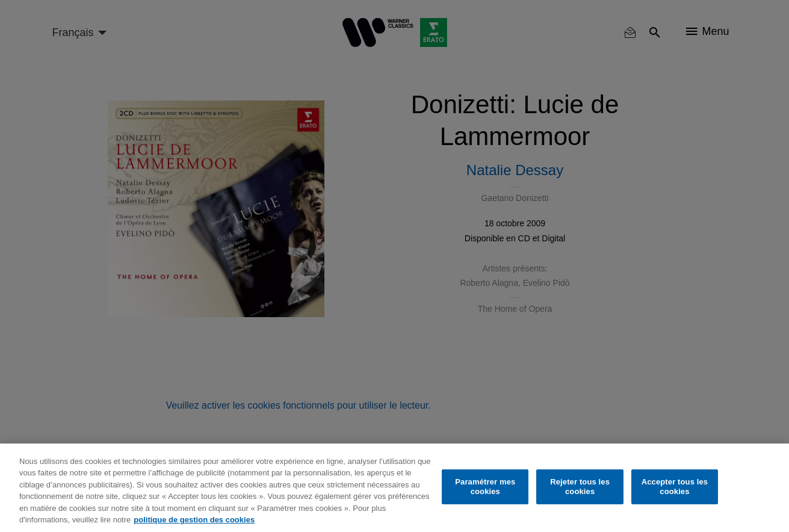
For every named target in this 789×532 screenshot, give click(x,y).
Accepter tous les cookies (675, 487)
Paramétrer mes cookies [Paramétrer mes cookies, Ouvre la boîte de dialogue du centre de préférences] (485, 487)
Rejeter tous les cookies (580, 487)
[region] (394, 488)
